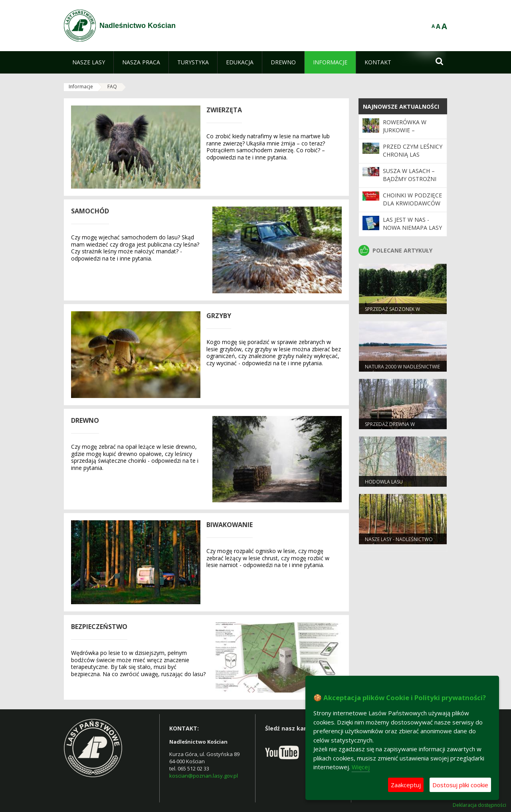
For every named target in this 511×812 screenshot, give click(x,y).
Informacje (81, 87)
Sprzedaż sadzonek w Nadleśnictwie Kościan (394, 312)
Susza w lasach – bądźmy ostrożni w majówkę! (410, 179)
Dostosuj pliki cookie (460, 785)
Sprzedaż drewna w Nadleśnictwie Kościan (394, 428)
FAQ (112, 87)
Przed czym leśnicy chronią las (413, 150)
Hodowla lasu (384, 482)
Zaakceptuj (406, 785)
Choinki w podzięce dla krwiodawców (412, 199)
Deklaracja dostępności (479, 805)
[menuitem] (89, 62)
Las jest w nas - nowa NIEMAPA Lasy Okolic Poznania (412, 228)
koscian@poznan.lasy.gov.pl (204, 776)
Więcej (361, 767)
